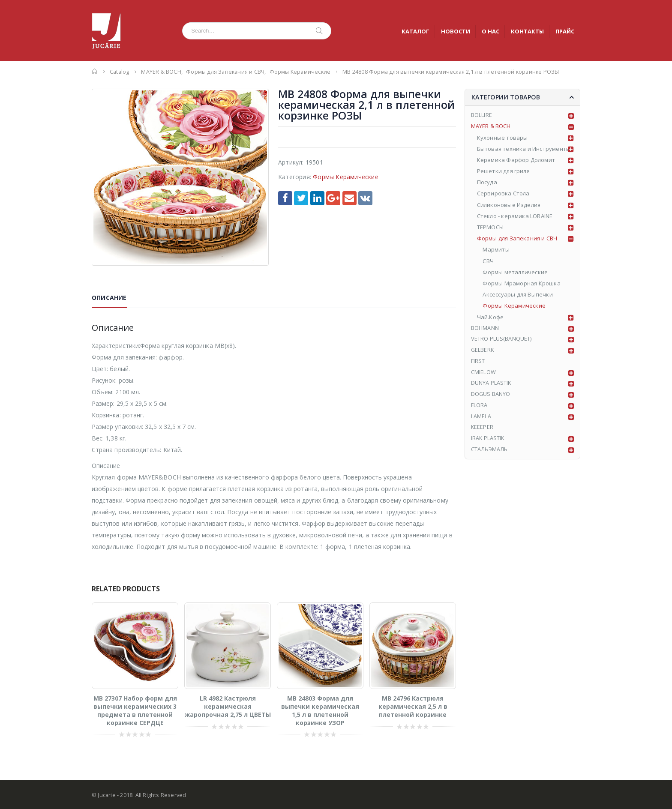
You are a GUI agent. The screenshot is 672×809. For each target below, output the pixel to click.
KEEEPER (482, 430)
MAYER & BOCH (491, 127)
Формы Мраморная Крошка (522, 284)
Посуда (487, 183)
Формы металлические (516, 273)
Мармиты (496, 251)
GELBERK (483, 351)
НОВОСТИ (456, 31)
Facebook (285, 198)
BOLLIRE (481, 116)
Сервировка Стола (503, 195)
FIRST (478, 363)
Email (349, 198)
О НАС (490, 31)
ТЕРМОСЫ (490, 228)
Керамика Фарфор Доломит (516, 161)
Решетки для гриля (503, 172)
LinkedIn (317, 198)
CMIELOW (483, 374)
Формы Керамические (346, 177)
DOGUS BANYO (491, 396)
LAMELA (481, 419)
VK (365, 198)
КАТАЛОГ (415, 31)
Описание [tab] (109, 298)
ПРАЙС (565, 31)
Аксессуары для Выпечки (518, 295)
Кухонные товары (502, 138)
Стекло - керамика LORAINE (515, 217)
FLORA (479, 407)
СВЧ (489, 262)
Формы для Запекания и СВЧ (517, 239)
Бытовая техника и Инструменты (524, 150)
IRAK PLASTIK (488, 441)
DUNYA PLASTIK (492, 385)
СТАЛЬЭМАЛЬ (490, 452)
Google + (333, 198)
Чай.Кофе (490, 318)
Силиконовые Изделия (509, 206)
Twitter (301, 198)
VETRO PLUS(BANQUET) (502, 340)
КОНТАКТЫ (527, 31)
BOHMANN (485, 329)
